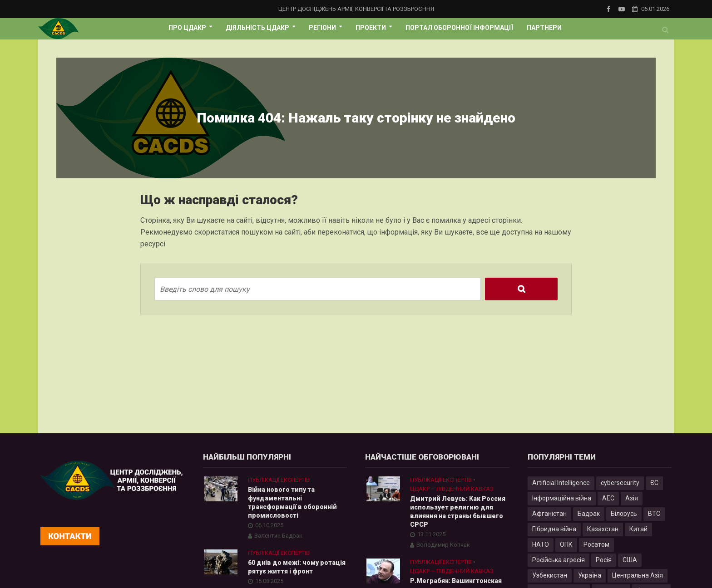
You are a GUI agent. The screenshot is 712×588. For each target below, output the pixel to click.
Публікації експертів (279, 480)
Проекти (371, 28)
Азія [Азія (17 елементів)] (632, 498)
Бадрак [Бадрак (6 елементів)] (589, 514)
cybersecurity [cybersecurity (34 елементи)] (620, 483)
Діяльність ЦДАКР (257, 28)
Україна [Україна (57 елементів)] (590, 575)
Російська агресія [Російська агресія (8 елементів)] (559, 560)
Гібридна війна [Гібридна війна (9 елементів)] (554, 529)
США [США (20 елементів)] (630, 560)
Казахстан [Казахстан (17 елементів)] (603, 529)
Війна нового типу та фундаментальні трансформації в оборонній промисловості (292, 502)
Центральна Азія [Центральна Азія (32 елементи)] (638, 575)
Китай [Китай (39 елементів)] (638, 529)
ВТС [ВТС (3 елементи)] (654, 514)
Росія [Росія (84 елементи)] (604, 560)
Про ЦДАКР (187, 28)
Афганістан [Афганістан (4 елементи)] (549, 514)
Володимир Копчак (443, 545)
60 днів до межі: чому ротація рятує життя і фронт (297, 567)
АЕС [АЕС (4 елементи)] (608, 498)
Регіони (322, 28)
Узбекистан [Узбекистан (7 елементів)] (550, 575)
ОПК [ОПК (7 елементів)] (566, 544)
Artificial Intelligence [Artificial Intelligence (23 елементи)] (561, 483)
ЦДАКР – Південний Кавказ (452, 489)
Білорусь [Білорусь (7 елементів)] (624, 514)
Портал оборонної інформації (459, 28)
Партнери (544, 28)
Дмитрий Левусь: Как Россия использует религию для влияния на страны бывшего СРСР (458, 512)
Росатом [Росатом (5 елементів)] (596, 544)
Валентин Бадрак (278, 536)
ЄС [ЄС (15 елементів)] (654, 483)
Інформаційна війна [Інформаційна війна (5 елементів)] (562, 498)
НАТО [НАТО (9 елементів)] (541, 544)
